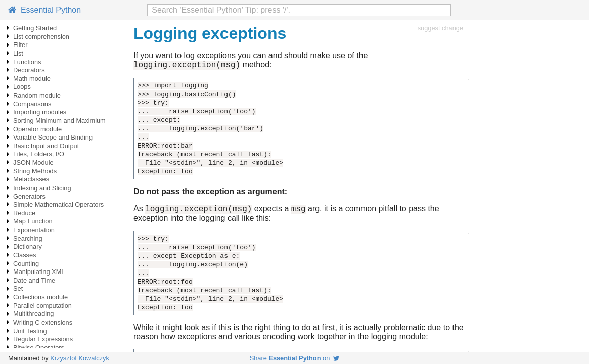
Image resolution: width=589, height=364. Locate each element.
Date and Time (34, 280)
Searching (28, 238)
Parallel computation (42, 306)
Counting (26, 264)
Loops (22, 87)
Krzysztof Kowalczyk (80, 358)
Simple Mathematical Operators (58, 204)
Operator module (37, 129)
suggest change (440, 28)
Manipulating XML (39, 272)
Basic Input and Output (46, 146)
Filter (20, 45)
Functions (27, 62)
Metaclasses (31, 179)
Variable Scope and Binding (53, 137)
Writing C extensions (43, 322)
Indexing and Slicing (42, 188)
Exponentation (34, 230)
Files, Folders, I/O (39, 154)
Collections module (40, 297)
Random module (37, 95)
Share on (295, 358)
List (18, 53)
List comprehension (41, 37)
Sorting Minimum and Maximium (59, 121)
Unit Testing (30, 331)
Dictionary (28, 246)
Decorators (29, 70)
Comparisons (32, 104)
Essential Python (44, 10)
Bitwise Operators (39, 348)
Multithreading (33, 314)
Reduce (24, 213)
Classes (25, 255)
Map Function (33, 221)
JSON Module (33, 163)
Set (18, 288)
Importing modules (40, 112)
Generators (29, 196)
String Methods (35, 171)
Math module (32, 79)
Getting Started (35, 28)
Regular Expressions (43, 339)
